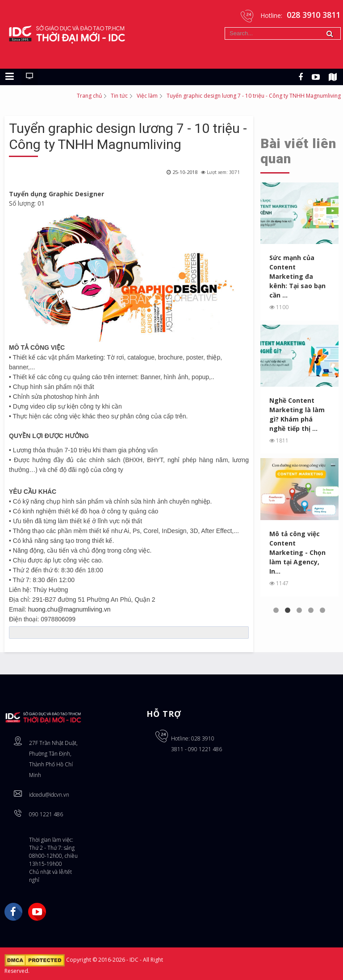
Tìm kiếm (225, 27)
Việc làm (147, 96)
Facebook (13, 912)
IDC (135, 960)
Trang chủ (89, 96)
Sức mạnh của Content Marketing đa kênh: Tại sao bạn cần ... (297, 276)
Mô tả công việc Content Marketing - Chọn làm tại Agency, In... (297, 552)
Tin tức (119, 96)
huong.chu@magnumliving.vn (69, 609)
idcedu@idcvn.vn (49, 795)
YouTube (37, 912)
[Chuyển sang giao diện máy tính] (29, 77)
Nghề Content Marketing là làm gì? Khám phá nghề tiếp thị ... (297, 414)
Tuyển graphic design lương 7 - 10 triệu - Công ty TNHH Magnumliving (128, 136)
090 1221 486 (46, 814)
